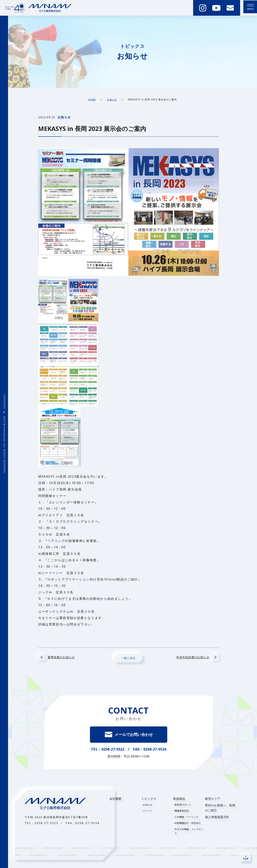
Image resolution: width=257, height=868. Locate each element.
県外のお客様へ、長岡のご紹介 (220, 809)
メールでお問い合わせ (134, 735)
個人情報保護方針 (217, 818)
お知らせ (148, 806)
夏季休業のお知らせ (65, 658)
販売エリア (213, 800)
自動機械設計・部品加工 (188, 824)
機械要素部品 (182, 812)
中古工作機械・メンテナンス (189, 832)
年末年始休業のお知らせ (189, 658)
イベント (148, 812)
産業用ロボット (183, 806)
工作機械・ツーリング (187, 818)
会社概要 (115, 800)
